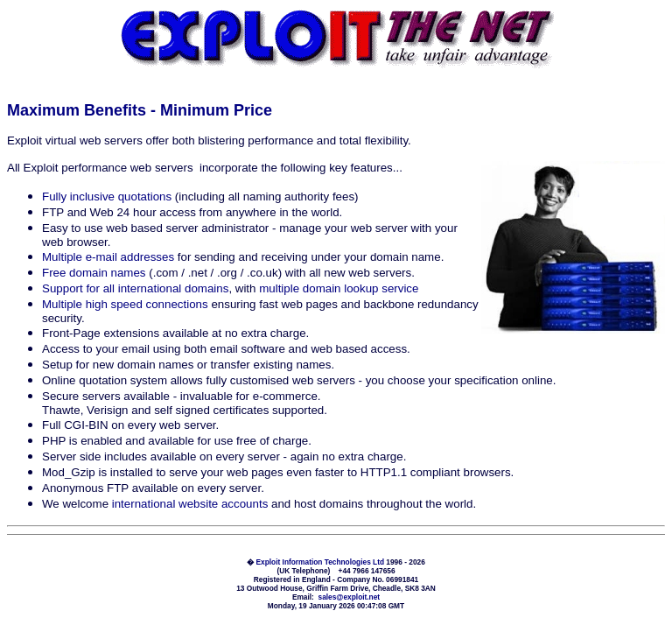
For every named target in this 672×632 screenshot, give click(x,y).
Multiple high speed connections (125, 304)
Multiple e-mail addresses (108, 257)
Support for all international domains (135, 288)
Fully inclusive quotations (107, 197)
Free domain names (94, 273)
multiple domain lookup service (339, 288)
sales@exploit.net (350, 597)
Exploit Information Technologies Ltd (321, 562)
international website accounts (190, 504)
